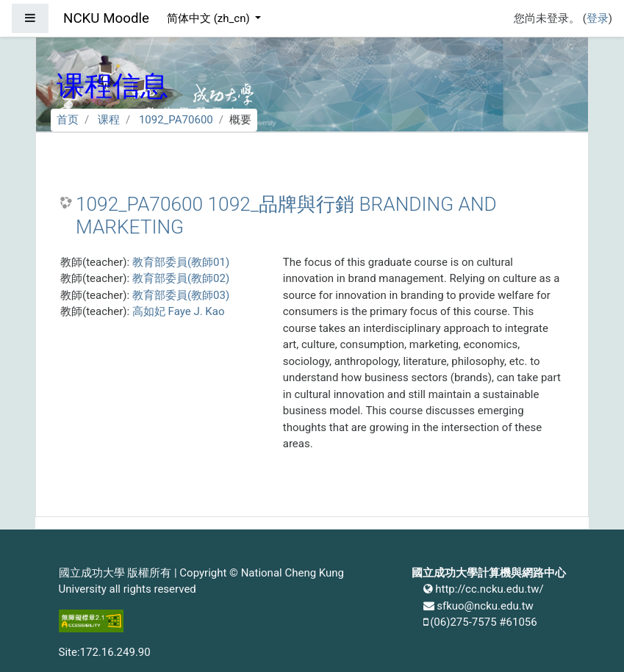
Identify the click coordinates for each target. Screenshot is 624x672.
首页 (68, 120)
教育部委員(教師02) (181, 278)
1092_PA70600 (176, 120)
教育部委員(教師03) (181, 295)
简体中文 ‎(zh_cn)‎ (209, 18)
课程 (109, 120)
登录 (598, 18)
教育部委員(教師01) (181, 262)
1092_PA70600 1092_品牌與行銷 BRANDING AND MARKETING (286, 216)
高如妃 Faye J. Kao (179, 311)
